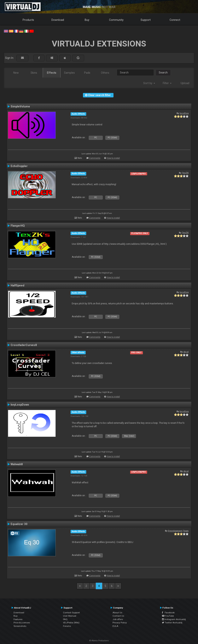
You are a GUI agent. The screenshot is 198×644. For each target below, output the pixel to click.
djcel (186, 352)
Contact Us (118, 616)
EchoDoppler (19, 166)
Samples (69, 73)
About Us (117, 613)
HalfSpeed (17, 285)
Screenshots (20, 626)
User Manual (70, 616)
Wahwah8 (17, 464)
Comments (95, 158)
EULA (115, 626)
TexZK (185, 173)
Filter (167, 83)
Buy (87, 20)
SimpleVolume (20, 106)
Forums (67, 626)
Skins (34, 73)
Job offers (118, 619)
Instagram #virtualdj (174, 619)
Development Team (178, 531)
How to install (113, 158)
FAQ (65, 619)
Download (58, 20)
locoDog (184, 113)
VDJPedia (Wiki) (71, 623)
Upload (185, 83)
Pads (87, 73)
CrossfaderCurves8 (24, 345)
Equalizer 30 (19, 524)
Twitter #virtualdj (172, 623)
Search (163, 73)
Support (146, 20)
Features (18, 619)
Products (28, 20)
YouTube (168, 616)
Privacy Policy (120, 623)
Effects (52, 73)
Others (105, 73)
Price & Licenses (22, 623)
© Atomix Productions (99, 641)
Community (116, 20)
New (16, 73)
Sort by (149, 83)
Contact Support (71, 613)
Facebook (168, 613)
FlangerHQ (18, 226)
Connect (175, 20)
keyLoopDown (20, 405)
